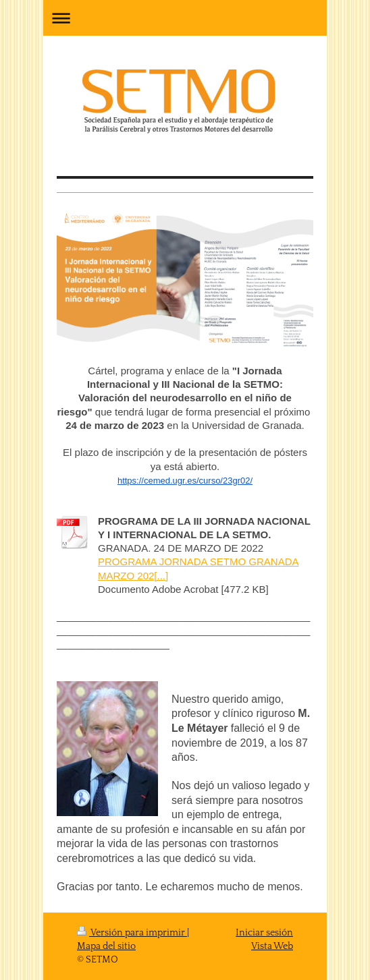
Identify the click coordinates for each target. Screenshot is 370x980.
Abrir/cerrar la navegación (185, 18)
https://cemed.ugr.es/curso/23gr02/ (185, 481)
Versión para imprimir (132, 933)
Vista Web (272, 946)
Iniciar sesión (264, 933)
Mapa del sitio (106, 946)
